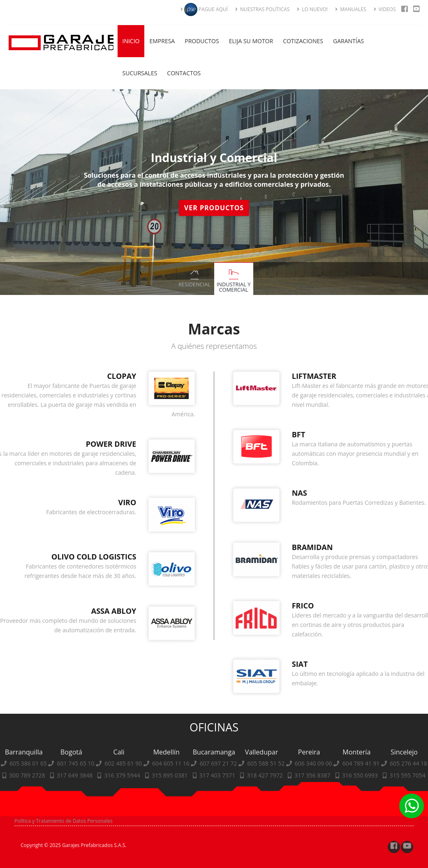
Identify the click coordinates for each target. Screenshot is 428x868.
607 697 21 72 (219, 812)
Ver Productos (216, 208)
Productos (202, 41)
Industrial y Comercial (234, 287)
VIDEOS (385, 9)
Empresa (162, 41)
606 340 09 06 (313, 812)
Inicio (131, 41)
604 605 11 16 (171, 812)
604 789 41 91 (361, 812)
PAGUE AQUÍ (204, 9)
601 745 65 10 (76, 812)
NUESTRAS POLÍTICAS (262, 9)
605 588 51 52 (266, 812)
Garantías (348, 41)
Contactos (184, 73)
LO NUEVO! (312, 9)
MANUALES (350, 9)
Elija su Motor (251, 41)
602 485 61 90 (123, 812)
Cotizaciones (303, 41)
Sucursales (140, 73)
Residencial (194, 284)
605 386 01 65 (28, 812)
